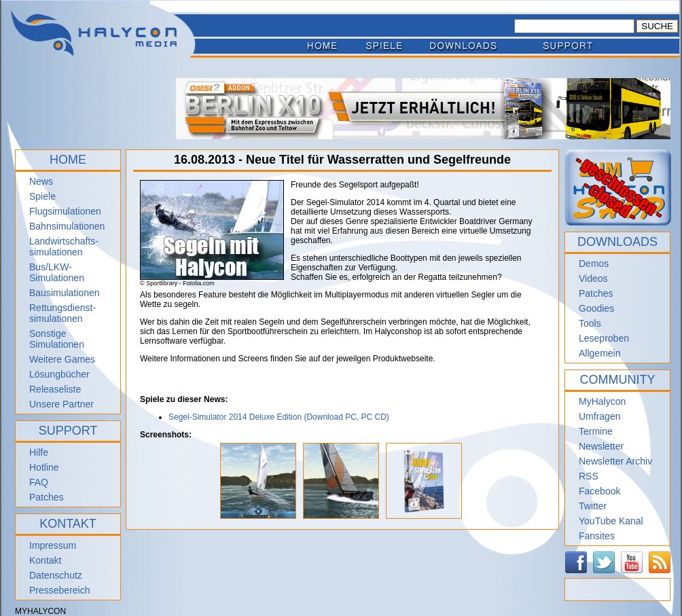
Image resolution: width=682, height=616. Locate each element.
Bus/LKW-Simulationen (57, 272)
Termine (596, 431)
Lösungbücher (59, 374)
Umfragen (599, 416)
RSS (589, 476)
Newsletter (601, 446)
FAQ (39, 482)
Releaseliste (55, 389)
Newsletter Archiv (615, 461)
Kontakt (45, 560)
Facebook (599, 491)
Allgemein (599, 353)
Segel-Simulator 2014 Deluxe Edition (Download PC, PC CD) (279, 417)
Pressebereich (60, 590)
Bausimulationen (65, 293)
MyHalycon (602, 401)
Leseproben (604, 338)
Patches (47, 497)
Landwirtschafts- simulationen (64, 247)
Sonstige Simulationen (57, 339)
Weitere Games (62, 359)
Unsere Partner (61, 404)
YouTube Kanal (611, 521)
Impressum (53, 545)
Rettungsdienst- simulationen (62, 313)
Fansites (597, 536)
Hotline (44, 467)
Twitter (593, 506)
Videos (593, 278)
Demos (594, 264)
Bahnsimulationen (67, 226)
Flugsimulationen (65, 211)
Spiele (42, 196)
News (41, 181)
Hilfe (39, 452)
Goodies (596, 308)
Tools (590, 323)
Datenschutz (56, 575)
